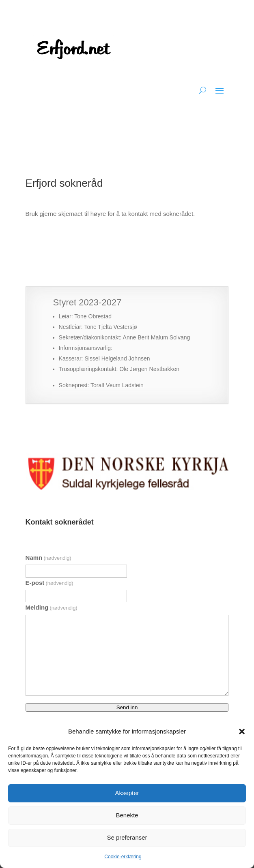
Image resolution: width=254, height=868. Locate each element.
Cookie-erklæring (123, 857)
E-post (50, 583)
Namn (48, 558)
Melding (52, 607)
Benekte (127, 815)
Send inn (127, 707)
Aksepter (127, 793)
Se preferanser (127, 837)
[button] (242, 732)
